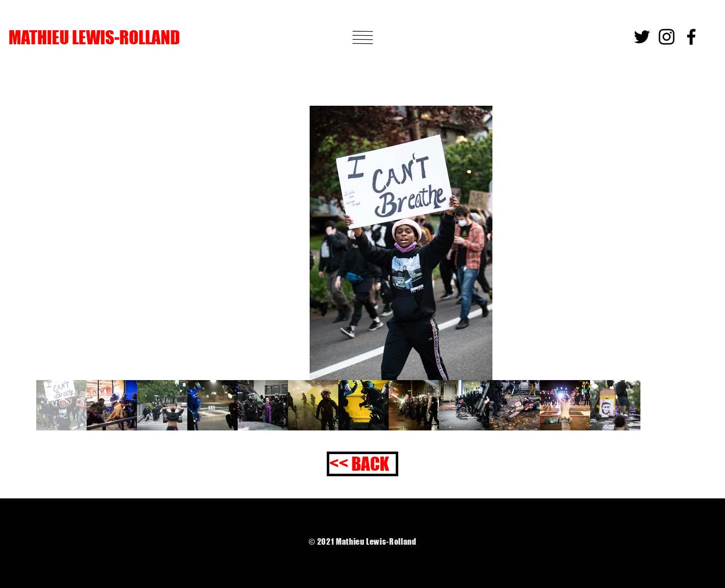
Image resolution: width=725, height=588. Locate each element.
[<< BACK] (362, 464)
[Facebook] (691, 37)
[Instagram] (667, 37)
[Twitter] (642, 37)
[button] (362, 38)
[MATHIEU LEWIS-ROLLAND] (139, 38)
